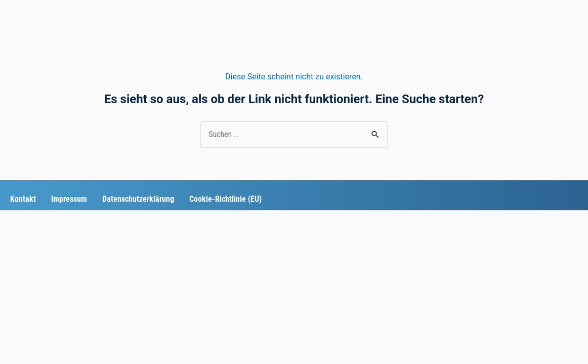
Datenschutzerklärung (138, 199)
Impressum (69, 199)
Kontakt (23, 199)
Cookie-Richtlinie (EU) (225, 199)
